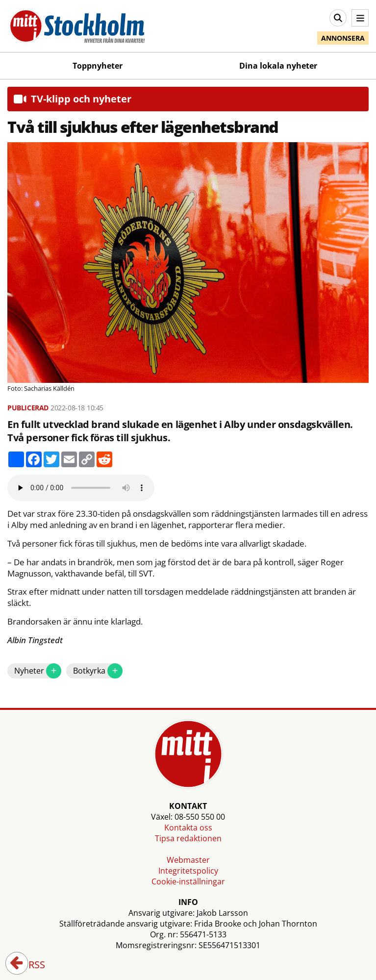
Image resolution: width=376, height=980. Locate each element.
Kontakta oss (188, 828)
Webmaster (188, 860)
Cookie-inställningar (188, 881)
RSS (30, 965)
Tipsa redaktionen (188, 838)
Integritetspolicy (188, 871)
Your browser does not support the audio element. (81, 488)
